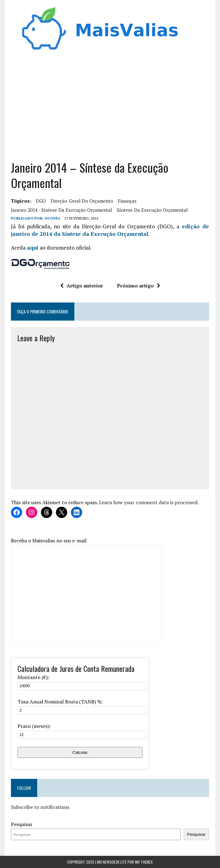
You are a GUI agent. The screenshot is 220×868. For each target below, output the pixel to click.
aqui (33, 248)
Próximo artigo (139, 286)
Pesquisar (22, 824)
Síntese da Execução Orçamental (152, 210)
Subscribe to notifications (40, 807)
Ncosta (52, 218)
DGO (41, 201)
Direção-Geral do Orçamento (82, 201)
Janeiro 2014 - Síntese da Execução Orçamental (62, 210)
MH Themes (144, 862)
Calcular (80, 752)
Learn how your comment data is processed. (149, 502)
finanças (127, 201)
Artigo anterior (82, 286)
